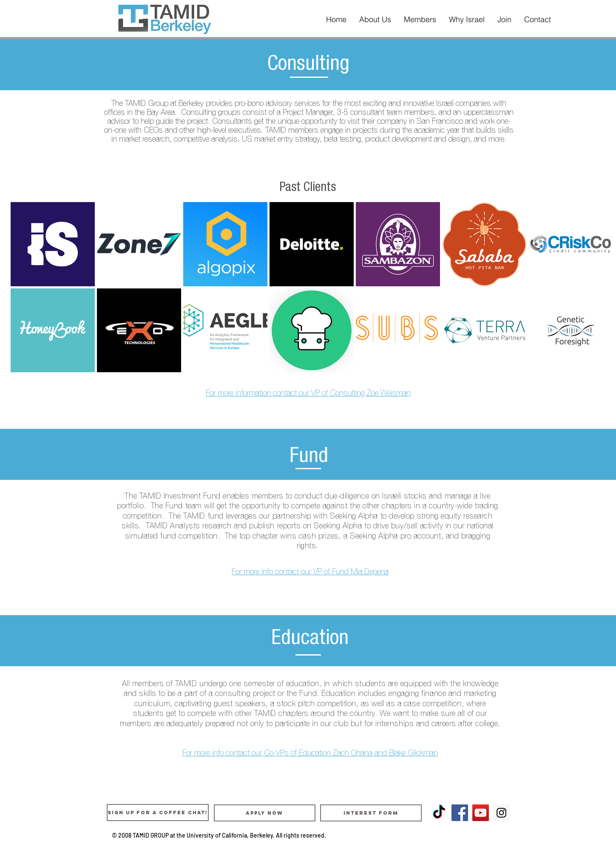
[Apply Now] (265, 813)
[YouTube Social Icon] (481, 813)
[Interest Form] (371, 813)
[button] (375, 20)
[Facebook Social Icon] (460, 813)
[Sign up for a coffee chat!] (158, 813)
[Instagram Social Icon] (501, 813)
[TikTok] (439, 813)
